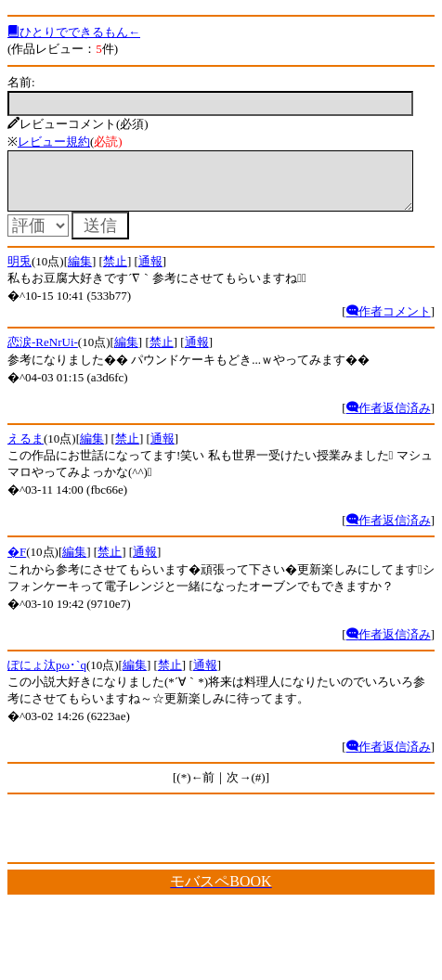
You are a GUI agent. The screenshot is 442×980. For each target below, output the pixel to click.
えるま (26, 450)
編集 (80, 272)
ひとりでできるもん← (74, 32)
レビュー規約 (54, 142)
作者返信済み (389, 419)
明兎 (19, 272)
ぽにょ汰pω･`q (47, 676)
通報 (150, 272)
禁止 (115, 272)
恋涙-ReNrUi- (43, 353)
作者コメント (389, 322)
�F (17, 563)
